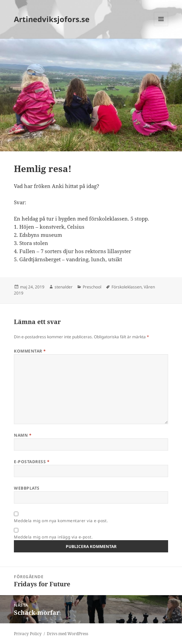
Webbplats (27, 488)
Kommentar (30, 351)
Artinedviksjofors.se (52, 19)
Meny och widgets (161, 26)
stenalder (64, 287)
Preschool (92, 287)
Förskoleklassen (127, 287)
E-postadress (32, 462)
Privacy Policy (28, 634)
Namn (23, 435)
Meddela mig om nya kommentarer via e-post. (61, 521)
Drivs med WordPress (67, 634)
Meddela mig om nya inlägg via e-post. (53, 537)
